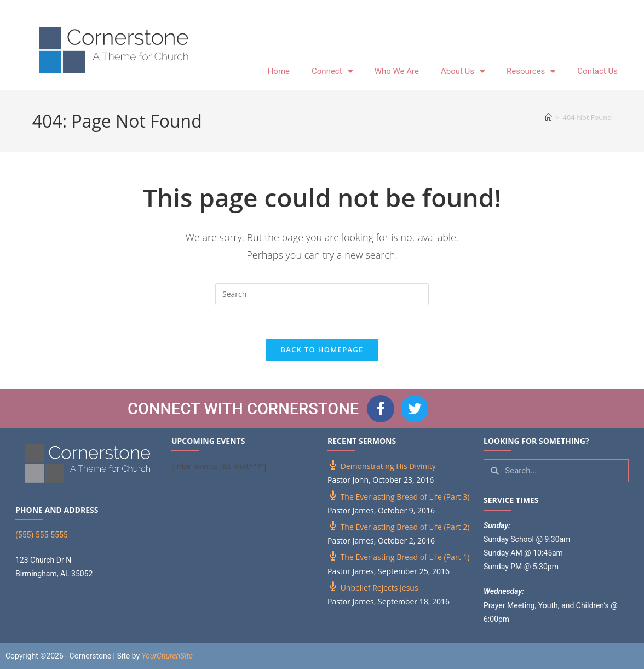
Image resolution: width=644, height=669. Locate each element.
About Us (463, 72)
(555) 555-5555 (42, 535)
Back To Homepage (322, 350)
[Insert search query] (322, 294)
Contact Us (597, 71)
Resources (531, 72)
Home (279, 71)
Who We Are (397, 71)
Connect (332, 72)
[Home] (548, 117)
